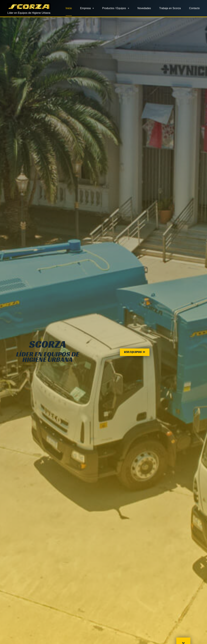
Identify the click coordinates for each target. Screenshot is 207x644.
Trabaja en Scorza (170, 8)
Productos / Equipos (116, 8)
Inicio (69, 8)
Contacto (194, 8)
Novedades (144, 8)
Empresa (87, 8)
